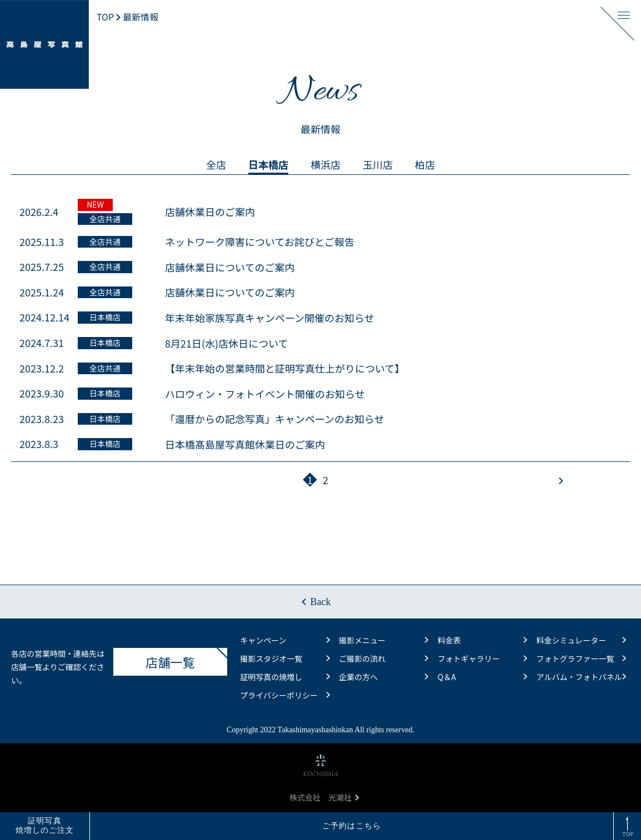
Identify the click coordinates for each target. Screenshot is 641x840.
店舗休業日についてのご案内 (230, 267)
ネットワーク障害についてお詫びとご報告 (260, 242)
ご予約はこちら (352, 826)
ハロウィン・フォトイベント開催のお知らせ (265, 394)
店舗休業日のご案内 (210, 212)
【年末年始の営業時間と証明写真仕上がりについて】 (285, 368)
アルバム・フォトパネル (581, 677)
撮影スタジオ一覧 (285, 658)
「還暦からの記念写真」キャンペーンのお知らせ (275, 419)
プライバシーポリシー (285, 695)
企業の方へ (384, 677)
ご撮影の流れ (384, 658)
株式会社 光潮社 (324, 797)
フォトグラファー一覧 (581, 658)
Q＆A (482, 677)
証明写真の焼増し (285, 677)
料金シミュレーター (581, 640)
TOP (105, 17)
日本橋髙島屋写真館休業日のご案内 (245, 444)
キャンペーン (285, 640)
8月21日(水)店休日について (227, 343)
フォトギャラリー (482, 658)
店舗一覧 (187, 659)
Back (321, 602)
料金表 (482, 640)
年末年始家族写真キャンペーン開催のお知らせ (270, 318)
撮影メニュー (384, 640)
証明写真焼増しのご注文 (45, 826)
